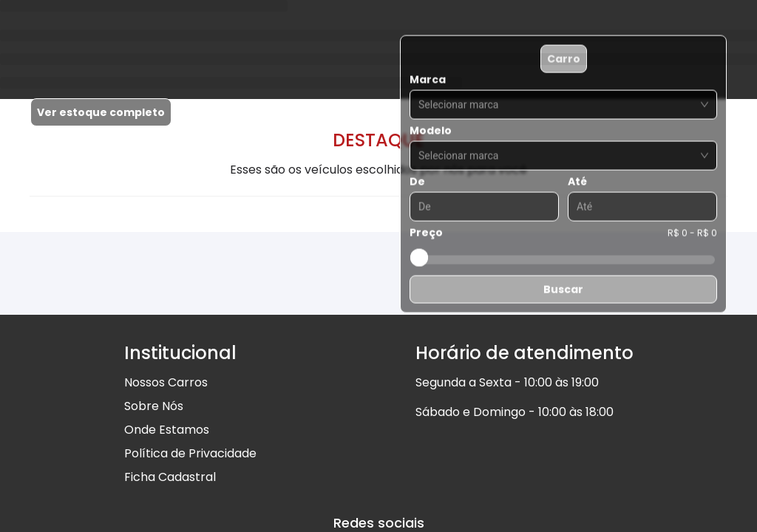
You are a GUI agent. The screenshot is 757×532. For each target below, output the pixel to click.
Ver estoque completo (101, 112)
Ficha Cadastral (170, 477)
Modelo (431, 131)
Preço (426, 233)
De (417, 182)
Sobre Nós (154, 406)
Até (577, 182)
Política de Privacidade (190, 453)
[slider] (419, 258)
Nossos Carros (166, 382)
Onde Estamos (167, 430)
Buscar (563, 290)
